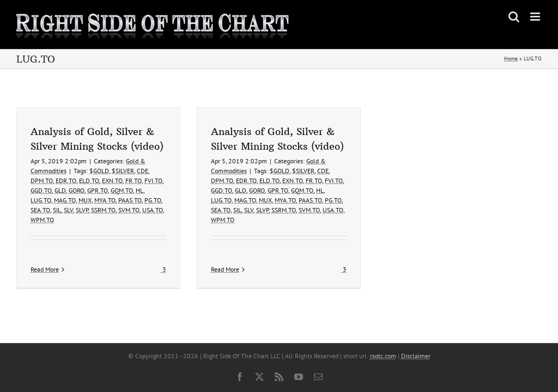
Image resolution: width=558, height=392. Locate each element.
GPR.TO (98, 190)
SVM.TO (129, 210)
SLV (68, 210)
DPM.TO (42, 180)
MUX (85, 200)
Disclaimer (416, 356)
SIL (57, 210)
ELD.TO (89, 180)
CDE (142, 171)
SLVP (82, 210)
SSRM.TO (103, 210)
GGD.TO (41, 190)
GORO (77, 190)
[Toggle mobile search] (514, 17)
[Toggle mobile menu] (536, 17)
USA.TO (153, 210)
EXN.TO (112, 180)
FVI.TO (153, 180)
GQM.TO (122, 190)
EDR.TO (66, 180)
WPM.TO (42, 220)
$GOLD (99, 171)
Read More (45, 269)
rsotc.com (383, 356)
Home (511, 59)
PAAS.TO (130, 200)
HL (139, 190)
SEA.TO (40, 210)
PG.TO (153, 200)
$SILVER (123, 171)
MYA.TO (105, 200)
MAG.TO (65, 200)
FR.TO (134, 180)
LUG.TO (41, 200)
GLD (60, 190)
